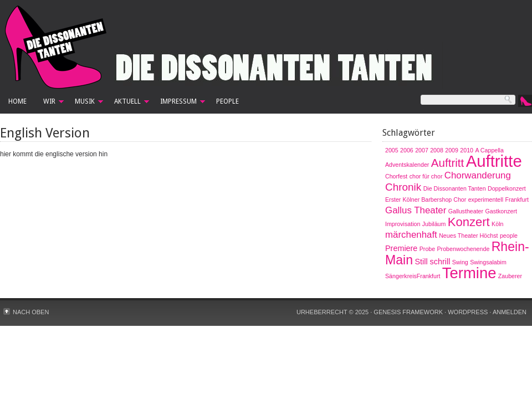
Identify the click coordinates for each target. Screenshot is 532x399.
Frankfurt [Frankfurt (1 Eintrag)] (517, 199)
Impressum (178, 103)
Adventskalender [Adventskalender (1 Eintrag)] (407, 165)
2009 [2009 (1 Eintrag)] (452, 150)
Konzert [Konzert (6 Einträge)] (469, 222)
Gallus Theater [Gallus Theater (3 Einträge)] (416, 210)
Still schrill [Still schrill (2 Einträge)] (432, 262)
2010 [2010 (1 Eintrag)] (467, 150)
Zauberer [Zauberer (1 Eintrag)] (510, 276)
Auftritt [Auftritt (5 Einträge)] (448, 163)
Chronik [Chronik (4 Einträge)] (403, 187)
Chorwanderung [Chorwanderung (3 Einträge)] (478, 175)
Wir (49, 103)
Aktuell (127, 103)
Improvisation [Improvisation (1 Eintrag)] (403, 224)
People (227, 101)
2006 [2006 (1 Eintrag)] (407, 150)
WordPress (468, 312)
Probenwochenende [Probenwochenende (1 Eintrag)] (464, 249)
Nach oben (31, 312)
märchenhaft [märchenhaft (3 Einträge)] (411, 235)
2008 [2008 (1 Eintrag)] (437, 150)
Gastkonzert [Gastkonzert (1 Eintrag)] (501, 211)
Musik (85, 103)
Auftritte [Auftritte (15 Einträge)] (494, 161)
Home (17, 101)
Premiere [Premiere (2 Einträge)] (401, 248)
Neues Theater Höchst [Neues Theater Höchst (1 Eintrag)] (468, 236)
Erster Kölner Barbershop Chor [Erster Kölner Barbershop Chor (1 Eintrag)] (426, 199)
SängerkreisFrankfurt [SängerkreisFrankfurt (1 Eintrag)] (413, 276)
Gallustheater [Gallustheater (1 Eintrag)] (466, 211)
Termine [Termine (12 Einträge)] (469, 273)
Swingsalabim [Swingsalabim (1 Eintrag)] (488, 262)
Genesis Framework (408, 312)
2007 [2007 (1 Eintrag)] (422, 150)
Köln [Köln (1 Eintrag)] (497, 224)
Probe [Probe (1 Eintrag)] (427, 249)
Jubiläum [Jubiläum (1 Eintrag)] (434, 224)
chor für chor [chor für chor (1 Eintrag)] (426, 176)
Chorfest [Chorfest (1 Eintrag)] (396, 176)
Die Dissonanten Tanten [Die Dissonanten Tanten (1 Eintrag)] (455, 188)
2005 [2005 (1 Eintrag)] (392, 150)
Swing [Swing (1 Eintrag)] (460, 262)
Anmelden (510, 312)
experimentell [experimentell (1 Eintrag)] (486, 199)
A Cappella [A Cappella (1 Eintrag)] (489, 150)
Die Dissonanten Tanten (266, 47)
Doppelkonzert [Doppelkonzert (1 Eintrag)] (507, 188)
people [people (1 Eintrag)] (509, 236)
